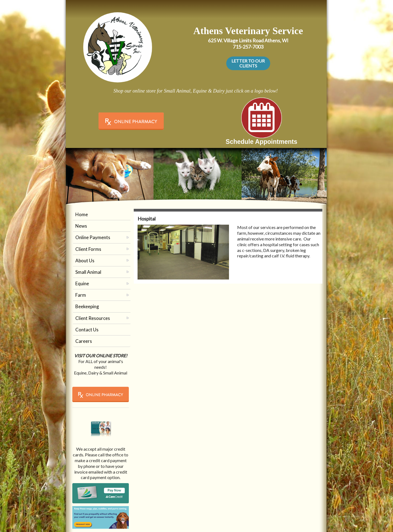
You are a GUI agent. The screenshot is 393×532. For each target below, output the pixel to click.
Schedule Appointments (261, 142)
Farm (81, 295)
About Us (85, 261)
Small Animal (88, 272)
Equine (82, 283)
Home (82, 214)
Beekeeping (87, 306)
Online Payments (93, 237)
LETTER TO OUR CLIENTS (248, 63)
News (81, 226)
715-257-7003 (248, 47)
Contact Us (87, 330)
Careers (84, 341)
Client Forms (88, 249)
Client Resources (93, 318)
